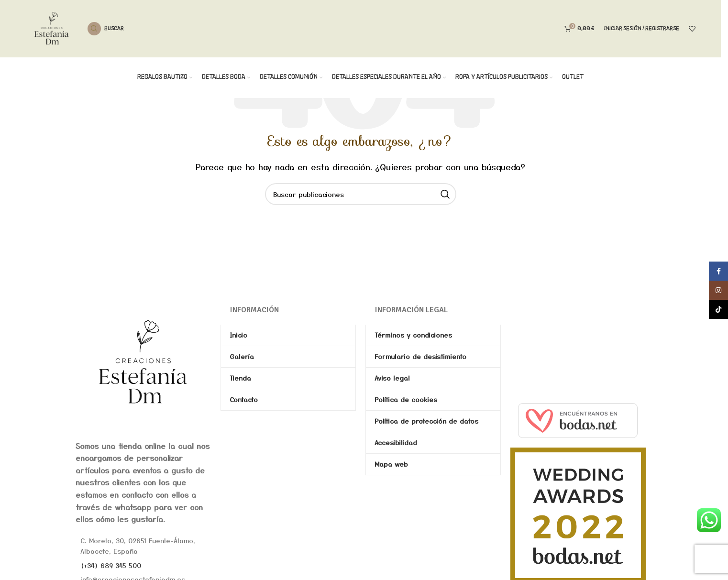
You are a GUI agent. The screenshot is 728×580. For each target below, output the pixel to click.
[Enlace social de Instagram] (718, 290)
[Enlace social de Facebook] (718, 271)
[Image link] (143, 361)
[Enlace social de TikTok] (718, 309)
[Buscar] (106, 29)
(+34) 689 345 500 (111, 565)
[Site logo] (52, 27)
